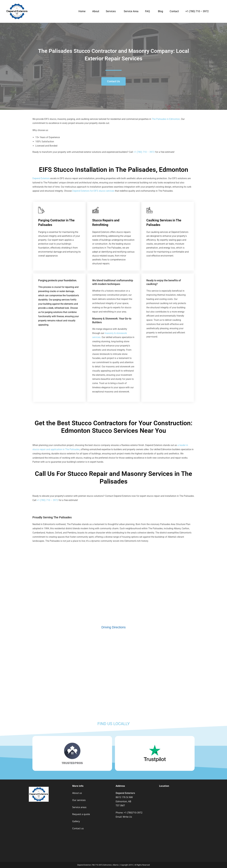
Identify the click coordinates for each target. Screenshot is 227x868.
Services (111, 11)
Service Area (131, 11)
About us (77, 793)
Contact (174, 11)
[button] (111, 11)
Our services (79, 800)
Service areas (79, 807)
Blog (160, 11)
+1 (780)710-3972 (133, 813)
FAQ (147, 11)
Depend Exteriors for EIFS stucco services (93, 191)
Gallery (76, 821)
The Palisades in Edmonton (166, 119)
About (96, 11)
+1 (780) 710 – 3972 (197, 11)
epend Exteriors (41, 178)
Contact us (78, 828)
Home (82, 11)
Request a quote (81, 814)
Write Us (127, 817)
